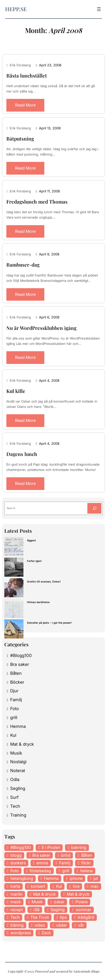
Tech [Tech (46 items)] (15, 917)
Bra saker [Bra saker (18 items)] (41, 855)
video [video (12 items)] (40, 925)
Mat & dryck (22, 744)
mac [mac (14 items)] (95, 886)
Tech (15, 806)
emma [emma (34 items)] (42, 863)
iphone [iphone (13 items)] (76, 878)
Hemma (18, 726)
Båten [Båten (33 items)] (87, 855)
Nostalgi (18, 762)
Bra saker (20, 664)
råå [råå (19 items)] (36, 910)
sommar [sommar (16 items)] (83, 910)
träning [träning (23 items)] (17, 925)
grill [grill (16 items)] (66, 871)
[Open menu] (99, 9)
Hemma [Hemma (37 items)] (51, 878)
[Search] (94, 508)
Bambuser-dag (23, 265)
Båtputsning (20, 139)
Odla (15, 779)
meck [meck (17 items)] (16, 902)
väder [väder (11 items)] (62, 925)
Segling (18, 788)
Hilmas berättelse (38, 602)
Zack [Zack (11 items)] (46, 933)
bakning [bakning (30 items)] (79, 847)
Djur (14, 691)
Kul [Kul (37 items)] (59, 886)
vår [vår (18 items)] (81, 925)
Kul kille (16, 391)
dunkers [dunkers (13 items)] (18, 863)
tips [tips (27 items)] (63, 917)
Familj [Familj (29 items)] (65, 863)
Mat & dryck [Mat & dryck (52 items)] (44, 894)
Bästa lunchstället (27, 76)
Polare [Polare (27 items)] (82, 902)
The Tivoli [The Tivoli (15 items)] (40, 917)
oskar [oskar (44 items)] (59, 902)
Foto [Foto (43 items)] (15, 871)
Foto (15, 709)
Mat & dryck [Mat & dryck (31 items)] (78, 894)
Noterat (18, 771)
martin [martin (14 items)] (16, 894)
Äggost (31, 540)
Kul (13, 735)
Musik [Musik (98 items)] (37, 902)
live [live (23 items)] (76, 886)
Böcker (17, 682)
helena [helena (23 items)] (86, 871)
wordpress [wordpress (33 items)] (21, 933)
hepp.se (16, 9)
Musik (16, 753)
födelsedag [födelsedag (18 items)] (40, 871)
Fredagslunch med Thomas (37, 202)
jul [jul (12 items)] (96, 878)
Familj (16, 700)
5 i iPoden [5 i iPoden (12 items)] (51, 847)
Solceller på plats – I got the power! (49, 623)
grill (14, 717)
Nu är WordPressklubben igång (41, 328)
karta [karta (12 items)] (15, 886)
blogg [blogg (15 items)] (16, 855)
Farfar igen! (34, 561)
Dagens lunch (22, 454)
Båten (16, 673)
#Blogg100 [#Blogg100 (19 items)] (21, 847)
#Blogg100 (21, 655)
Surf (14, 797)
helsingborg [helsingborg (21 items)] (22, 878)
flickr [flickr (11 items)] (86, 863)
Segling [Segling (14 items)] (58, 910)
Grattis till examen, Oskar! (44, 581)
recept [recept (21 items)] (17, 910)
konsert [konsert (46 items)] (38, 886)
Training (18, 815)
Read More (25, 105)
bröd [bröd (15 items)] (66, 855)
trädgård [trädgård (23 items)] (86, 917)
